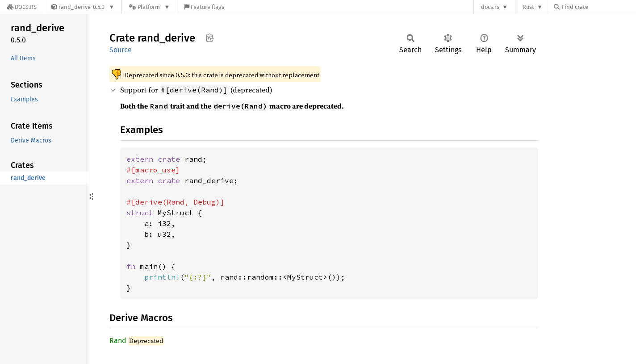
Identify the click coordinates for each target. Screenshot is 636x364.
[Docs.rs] (22, 7)
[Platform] (149, 7)
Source (121, 50)
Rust (528, 7)
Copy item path (210, 38)
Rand (118, 341)
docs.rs (490, 7)
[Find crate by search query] (598, 7)
